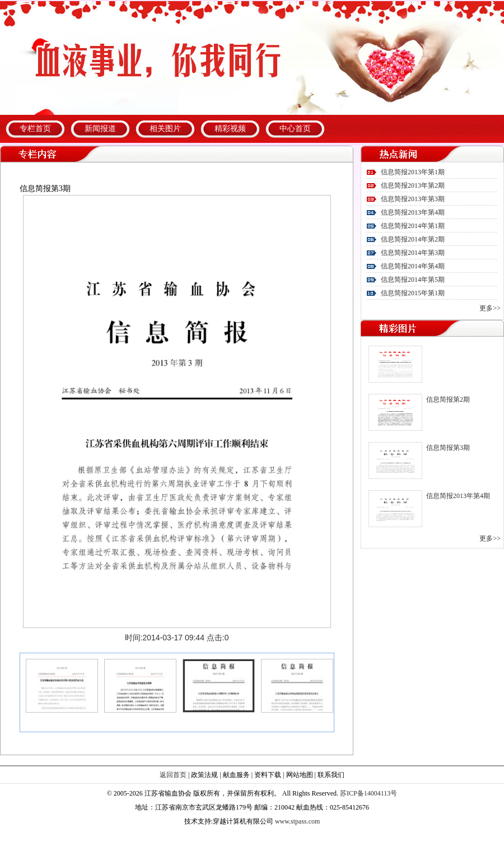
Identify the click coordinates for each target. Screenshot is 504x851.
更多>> (490, 308)
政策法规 (204, 775)
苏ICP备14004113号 (368, 793)
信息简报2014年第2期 (413, 239)
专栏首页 (35, 129)
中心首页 (295, 129)
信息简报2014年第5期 (413, 280)
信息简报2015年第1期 (413, 293)
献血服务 (236, 775)
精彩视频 (230, 129)
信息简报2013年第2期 (413, 185)
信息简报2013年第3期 (413, 199)
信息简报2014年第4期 (413, 266)
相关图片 (165, 129)
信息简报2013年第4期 (413, 212)
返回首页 (173, 775)
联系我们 (331, 775)
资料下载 (268, 775)
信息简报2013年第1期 (413, 172)
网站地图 (300, 775)
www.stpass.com (298, 821)
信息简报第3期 (448, 448)
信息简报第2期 (448, 399)
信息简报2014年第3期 (413, 253)
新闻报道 (100, 129)
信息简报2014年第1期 (413, 226)
